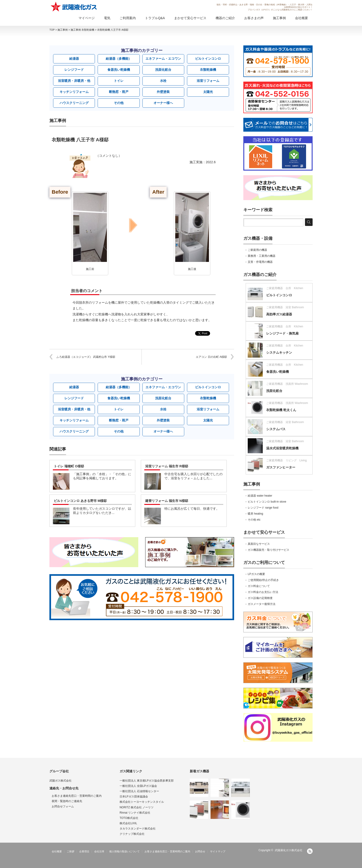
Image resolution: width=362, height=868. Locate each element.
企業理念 (84, 851)
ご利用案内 (128, 18)
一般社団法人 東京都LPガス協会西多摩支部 (147, 781)
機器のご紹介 (225, 18)
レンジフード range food (263, 508)
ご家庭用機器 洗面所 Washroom (287, 384)
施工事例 (279, 18)
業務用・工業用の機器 (262, 256)
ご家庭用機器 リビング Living (286, 460)
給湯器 (74, 59)
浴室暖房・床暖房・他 (74, 81)
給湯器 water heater (260, 496)
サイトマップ (218, 851)
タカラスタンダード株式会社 (138, 829)
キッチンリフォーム (74, 92)
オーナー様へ (163, 103)
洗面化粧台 (163, 70)
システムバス (276, 429)
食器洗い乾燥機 (119, 70)
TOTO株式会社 (129, 818)
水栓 (163, 81)
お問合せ (200, 851)
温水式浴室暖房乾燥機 (282, 448)
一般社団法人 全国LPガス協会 (138, 786)
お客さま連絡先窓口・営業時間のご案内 (77, 796)
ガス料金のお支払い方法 (263, 592)
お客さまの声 (254, 18)
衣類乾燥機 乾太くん (281, 410)
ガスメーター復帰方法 (262, 604)
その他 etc (254, 520)
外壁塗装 (163, 92)
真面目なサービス (259, 544)
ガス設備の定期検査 (260, 598)
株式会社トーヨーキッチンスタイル (142, 802)
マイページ (87, 18)
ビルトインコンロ (208, 59)
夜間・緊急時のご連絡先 (67, 801)
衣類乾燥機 (208, 70)
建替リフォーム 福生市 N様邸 (167, 501)
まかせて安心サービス (190, 18)
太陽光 (208, 92)
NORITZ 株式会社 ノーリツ (137, 807)
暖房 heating (255, 514)
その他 (119, 103)
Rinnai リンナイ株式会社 (135, 813)
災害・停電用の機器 (260, 262)
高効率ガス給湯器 (279, 314)
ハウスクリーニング (74, 103)
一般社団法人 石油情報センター (139, 791)
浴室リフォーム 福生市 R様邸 (167, 466)
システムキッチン (279, 353)
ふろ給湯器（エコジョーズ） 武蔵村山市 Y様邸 (86, 357)
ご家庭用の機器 (257, 250)
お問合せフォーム (63, 806)
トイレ (119, 81)
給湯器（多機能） (119, 59)
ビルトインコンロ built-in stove (267, 502)
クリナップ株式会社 (132, 834)
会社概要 (302, 18)
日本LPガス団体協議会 (134, 797)
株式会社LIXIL (128, 823)
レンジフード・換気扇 (282, 333)
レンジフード (74, 70)
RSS (310, 851)
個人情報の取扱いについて (124, 851)
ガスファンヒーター (281, 467)
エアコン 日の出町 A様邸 (211, 357)
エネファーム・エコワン (163, 59)
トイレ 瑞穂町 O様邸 (69, 466)
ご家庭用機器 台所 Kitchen (285, 288)
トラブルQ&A (155, 18)
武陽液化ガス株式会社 (289, 850)
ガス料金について (259, 586)
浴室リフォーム (208, 81)
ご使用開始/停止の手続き (263, 580)
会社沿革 (99, 851)
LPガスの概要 (256, 574)
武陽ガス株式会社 (60, 781)
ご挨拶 (71, 851)
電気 (107, 18)
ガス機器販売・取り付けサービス (268, 550)
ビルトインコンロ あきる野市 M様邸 (80, 501)
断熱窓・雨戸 (119, 92)
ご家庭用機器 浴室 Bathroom (285, 307)
